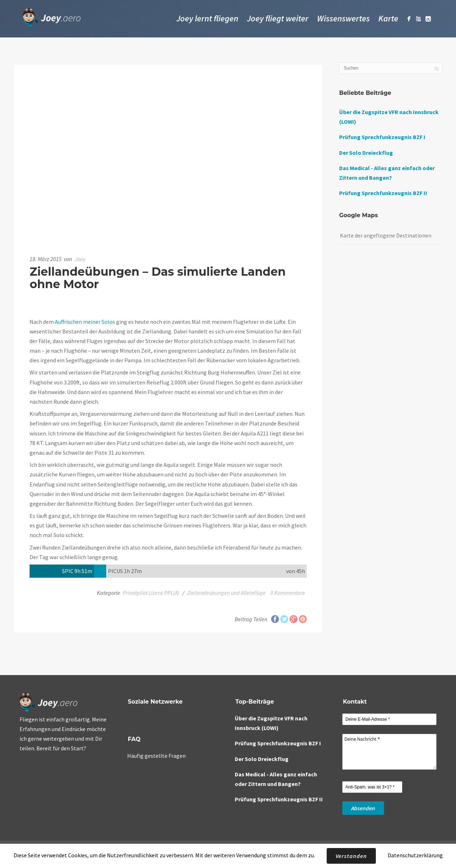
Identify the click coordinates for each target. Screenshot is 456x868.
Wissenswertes (343, 18)
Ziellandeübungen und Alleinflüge (226, 593)
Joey (80, 259)
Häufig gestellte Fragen (156, 756)
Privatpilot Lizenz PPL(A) (151, 593)
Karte (388, 18)
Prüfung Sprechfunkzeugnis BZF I (382, 137)
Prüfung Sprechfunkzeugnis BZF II (383, 193)
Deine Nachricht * (389, 752)
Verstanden (351, 856)
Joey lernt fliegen (207, 18)
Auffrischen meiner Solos (85, 322)
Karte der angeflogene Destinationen (386, 235)
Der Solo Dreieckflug (366, 153)
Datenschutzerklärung (415, 855)
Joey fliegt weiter (278, 18)
